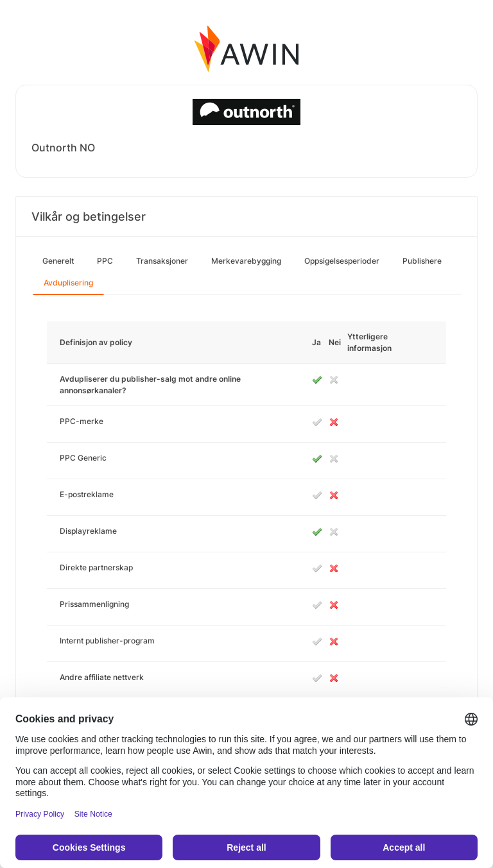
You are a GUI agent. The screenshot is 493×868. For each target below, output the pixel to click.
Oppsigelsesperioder (342, 261)
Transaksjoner (162, 261)
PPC (105, 261)
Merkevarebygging (246, 261)
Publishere (422, 261)
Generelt (58, 261)
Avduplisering (68, 283)
